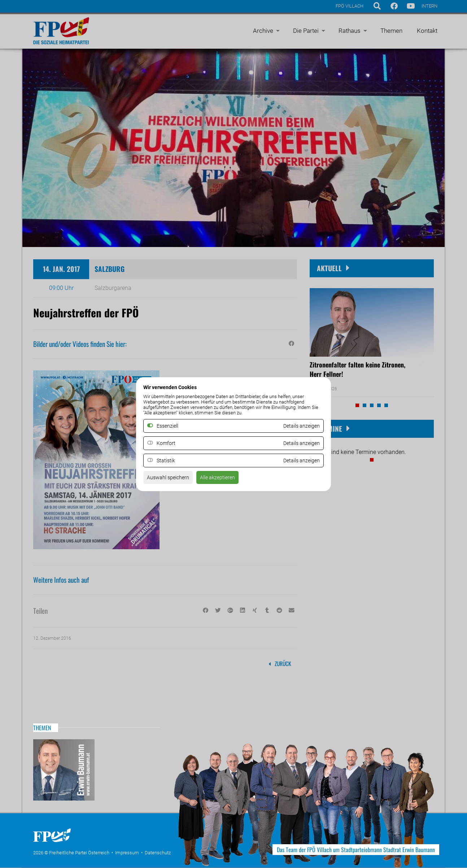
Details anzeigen (299, 443)
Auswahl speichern (171, 479)
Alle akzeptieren (226, 479)
